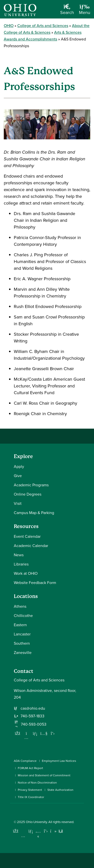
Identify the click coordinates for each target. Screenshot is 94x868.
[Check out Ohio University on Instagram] (23, 836)
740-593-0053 (34, 724)
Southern (22, 643)
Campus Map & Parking (34, 513)
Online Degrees (28, 494)
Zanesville (23, 653)
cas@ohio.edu (33, 708)
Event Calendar (27, 536)
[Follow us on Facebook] (18, 733)
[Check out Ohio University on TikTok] (53, 831)
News (19, 555)
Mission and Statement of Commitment (44, 775)
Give (18, 476)
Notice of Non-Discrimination (37, 783)
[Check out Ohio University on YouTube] (38, 834)
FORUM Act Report (30, 768)
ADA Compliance (25, 761)
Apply (19, 466)
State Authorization (60, 790)
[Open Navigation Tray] (85, 11)
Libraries (21, 564)
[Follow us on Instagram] (26, 737)
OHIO (9, 26)
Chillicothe (23, 616)
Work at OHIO (26, 573)
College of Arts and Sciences (43, 26)
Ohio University (36, 822)
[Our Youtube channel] (44, 733)
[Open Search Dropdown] (67, 11)
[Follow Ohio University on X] (46, 831)
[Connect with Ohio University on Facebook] (16, 831)
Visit (18, 503)
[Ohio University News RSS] (61, 831)
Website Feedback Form (35, 583)
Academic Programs (31, 485)
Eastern (20, 625)
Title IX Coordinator (31, 797)
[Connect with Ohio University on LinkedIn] (31, 831)
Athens (20, 606)
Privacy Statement (30, 790)
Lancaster (22, 634)
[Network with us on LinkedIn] (35, 733)
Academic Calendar (31, 546)
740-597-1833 (32, 716)
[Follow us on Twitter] (53, 733)
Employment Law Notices (59, 761)
